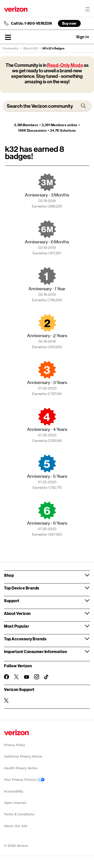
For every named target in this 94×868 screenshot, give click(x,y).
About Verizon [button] (17, 613)
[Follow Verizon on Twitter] (17, 677)
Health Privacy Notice (21, 768)
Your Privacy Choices (24, 780)
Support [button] (12, 601)
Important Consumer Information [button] (35, 651)
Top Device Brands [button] (22, 588)
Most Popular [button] (17, 626)
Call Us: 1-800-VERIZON (31, 23)
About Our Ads (16, 826)
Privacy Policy (15, 745)
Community (11, 48)
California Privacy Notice (23, 756)
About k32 (31, 48)
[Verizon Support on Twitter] (7, 700)
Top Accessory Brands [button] (25, 639)
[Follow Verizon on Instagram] (37, 677)
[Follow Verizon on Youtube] (27, 677)
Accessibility (14, 791)
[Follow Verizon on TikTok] (47, 677)
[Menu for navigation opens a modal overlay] (87, 9)
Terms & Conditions (19, 814)
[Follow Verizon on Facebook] (7, 677)
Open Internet (15, 803)
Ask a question (69, 37)
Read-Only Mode (65, 65)
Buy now (69, 23)
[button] (8, 37)
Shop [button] (9, 575)
